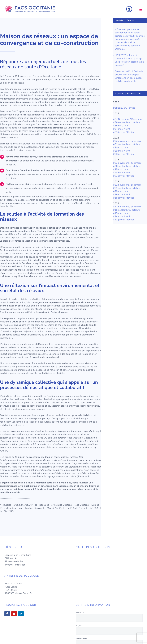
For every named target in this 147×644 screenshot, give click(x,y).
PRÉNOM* (81, 639)
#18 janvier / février (124, 198)
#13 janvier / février (124, 220)
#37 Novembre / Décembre (128, 119)
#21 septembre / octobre (127, 188)
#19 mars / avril (122, 195)
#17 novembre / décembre (127, 207)
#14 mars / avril (122, 216)
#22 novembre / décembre (127, 185)
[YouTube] (14, 614)
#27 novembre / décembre (128, 163)
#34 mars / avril (122, 129)
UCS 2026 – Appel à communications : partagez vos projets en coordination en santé (129, 60)
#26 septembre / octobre (127, 166)
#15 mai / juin (120, 213)
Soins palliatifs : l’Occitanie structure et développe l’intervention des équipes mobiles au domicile (129, 76)
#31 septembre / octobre (127, 144)
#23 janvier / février (124, 176)
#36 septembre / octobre (127, 122)
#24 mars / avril (122, 173)
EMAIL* (80, 613)
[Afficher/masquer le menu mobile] (141, 10)
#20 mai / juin (120, 191)
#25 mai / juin (120, 169)
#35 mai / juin (120, 126)
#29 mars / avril (122, 151)
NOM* (79, 626)
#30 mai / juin (120, 148)
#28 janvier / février (124, 154)
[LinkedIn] (21, 614)
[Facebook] (7, 614)
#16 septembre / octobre (127, 210)
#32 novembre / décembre (127, 141)
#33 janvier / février (124, 132)
